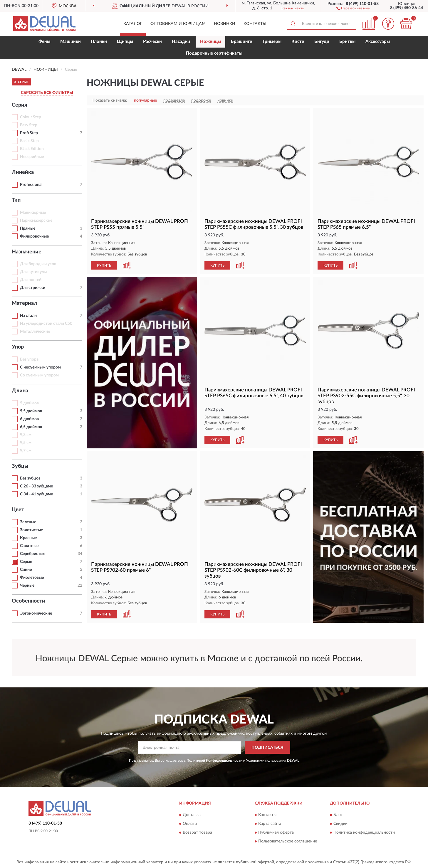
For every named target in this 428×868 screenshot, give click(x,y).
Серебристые (33, 554)
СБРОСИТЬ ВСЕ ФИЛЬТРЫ (47, 93)
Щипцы (125, 42)
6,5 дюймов (31, 427)
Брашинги (242, 42)
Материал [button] (24, 303)
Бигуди (322, 42)
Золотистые (31, 530)
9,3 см (26, 435)
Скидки (340, 824)
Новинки (225, 24)
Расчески (152, 42)
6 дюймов (29, 419)
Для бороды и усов (38, 264)
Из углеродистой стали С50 (46, 324)
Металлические (35, 332)
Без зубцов (30, 478)
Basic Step (29, 141)
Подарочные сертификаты (214, 53)
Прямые (28, 228)
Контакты (255, 24)
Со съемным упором (39, 375)
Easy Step (29, 125)
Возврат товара (197, 832)
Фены (44, 42)
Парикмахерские (36, 221)
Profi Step (29, 133)
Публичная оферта (276, 832)
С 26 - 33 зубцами (37, 486)
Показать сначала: (110, 100)
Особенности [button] (28, 601)
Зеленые (28, 522)
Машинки (71, 42)
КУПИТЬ (104, 265)
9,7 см (26, 451)
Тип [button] (16, 200)
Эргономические (36, 613)
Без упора (29, 359)
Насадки (181, 42)
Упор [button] (18, 347)
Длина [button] (20, 391)
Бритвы (347, 42)
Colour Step (31, 117)
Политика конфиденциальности (364, 832)
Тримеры (272, 42)
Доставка (192, 815)
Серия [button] (19, 105)
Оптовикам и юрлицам (178, 24)
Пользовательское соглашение (288, 841)
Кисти (298, 42)
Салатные (29, 546)
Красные (28, 538)
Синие (26, 570)
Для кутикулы (33, 272)
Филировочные (34, 236)
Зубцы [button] (20, 466)
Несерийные (32, 157)
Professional (31, 185)
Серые (26, 562)
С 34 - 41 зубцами (37, 494)
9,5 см (26, 443)
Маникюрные (33, 213)
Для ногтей (31, 280)
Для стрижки (33, 288)
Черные (27, 586)
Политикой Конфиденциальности (214, 761)
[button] (353, 8)
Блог (338, 815)
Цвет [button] (18, 510)
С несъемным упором (40, 367)
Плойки (99, 42)
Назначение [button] (27, 252)
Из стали (28, 316)
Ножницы (210, 42)
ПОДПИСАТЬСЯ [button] (267, 748)
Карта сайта (270, 824)
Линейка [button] (23, 172)
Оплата (190, 824)
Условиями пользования (266, 761)
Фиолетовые (32, 578)
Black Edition (32, 149)
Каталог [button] (133, 24)
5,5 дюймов (31, 411)
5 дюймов (29, 403)
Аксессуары (378, 42)
